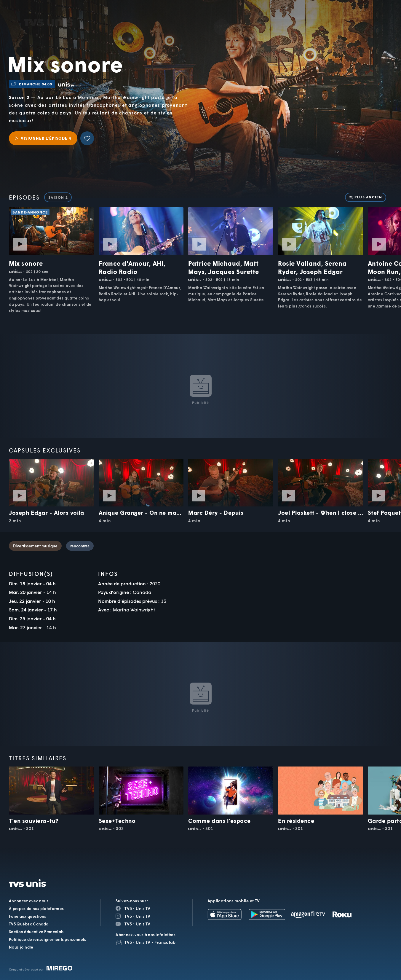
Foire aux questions (28, 916)
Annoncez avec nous (29, 901)
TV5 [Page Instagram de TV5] (128, 916)
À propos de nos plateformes (36, 909)
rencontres (80, 546)
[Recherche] (376, 19)
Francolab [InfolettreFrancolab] (165, 942)
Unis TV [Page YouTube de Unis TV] (143, 924)
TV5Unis (49, 13)
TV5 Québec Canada (29, 924)
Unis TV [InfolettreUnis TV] (143, 942)
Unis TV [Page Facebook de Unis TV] (143, 908)
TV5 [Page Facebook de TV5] (128, 908)
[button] (296, 19)
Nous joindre (21, 947)
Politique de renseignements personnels (47, 939)
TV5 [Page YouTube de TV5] (128, 924)
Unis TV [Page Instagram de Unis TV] (143, 916)
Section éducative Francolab (36, 932)
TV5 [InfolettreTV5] (128, 942)
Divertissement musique (35, 546)
